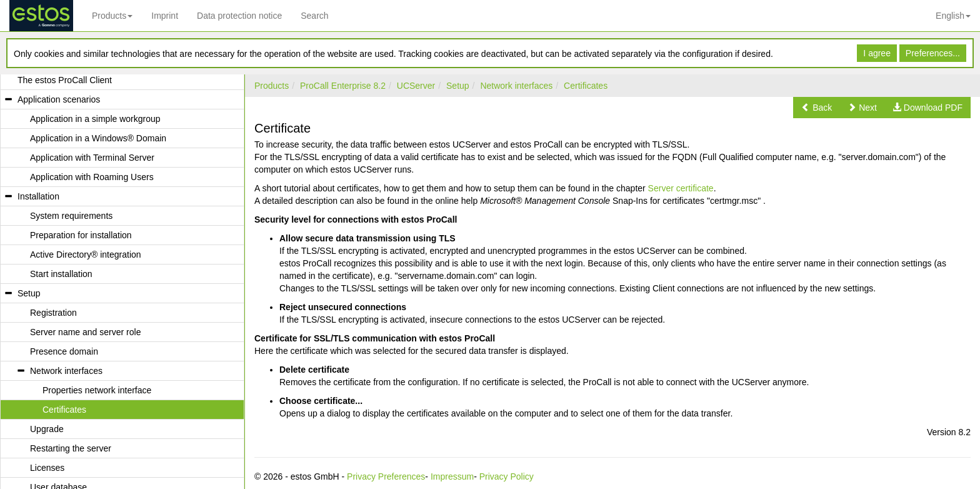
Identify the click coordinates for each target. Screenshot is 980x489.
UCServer (416, 86)
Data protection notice (239, 16)
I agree (877, 53)
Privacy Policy (507, 476)
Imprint (165, 16)
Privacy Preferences (386, 476)
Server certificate (681, 188)
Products (112, 16)
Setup (458, 86)
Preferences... (933, 53)
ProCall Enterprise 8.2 (343, 86)
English (953, 16)
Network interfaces (516, 86)
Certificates (586, 86)
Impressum (452, 476)
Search (314, 16)
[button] (817, 108)
